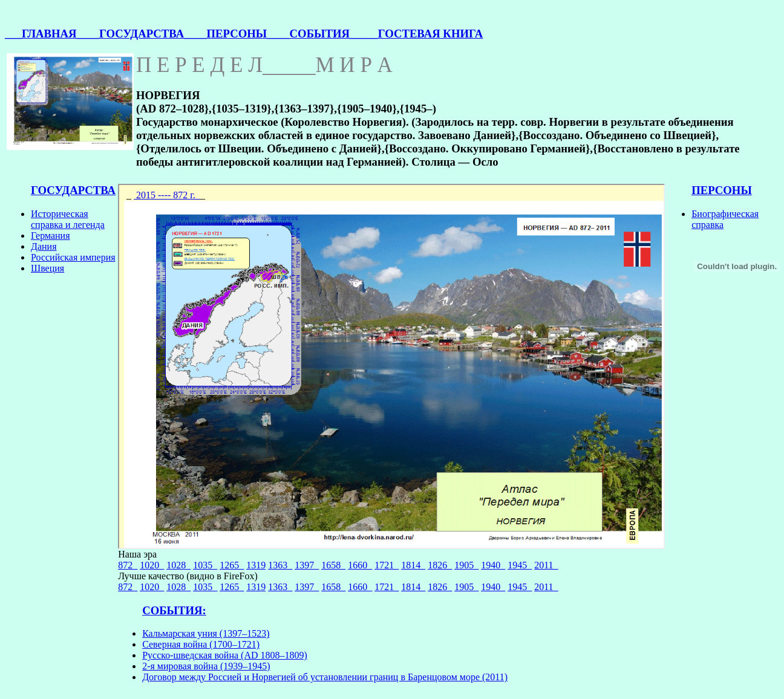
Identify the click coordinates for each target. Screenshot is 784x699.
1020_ (152, 565)
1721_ (387, 565)
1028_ (178, 565)
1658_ (333, 565)
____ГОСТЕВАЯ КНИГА (419, 34)
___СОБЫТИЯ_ (314, 34)
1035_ (205, 565)
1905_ (466, 565)
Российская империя (73, 257)
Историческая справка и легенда (68, 219)
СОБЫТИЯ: (174, 610)
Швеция (47, 268)
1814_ (413, 565)
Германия (51, 236)
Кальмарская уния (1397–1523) (206, 633)
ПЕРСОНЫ (722, 190)
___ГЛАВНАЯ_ (44, 34)
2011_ (546, 565)
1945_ (520, 565)
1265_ (232, 565)
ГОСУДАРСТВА (73, 190)
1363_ (280, 565)
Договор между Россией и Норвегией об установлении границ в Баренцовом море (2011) (325, 677)
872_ (128, 565)
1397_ (307, 565)
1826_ (440, 565)
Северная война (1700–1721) (201, 644)
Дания (44, 246)
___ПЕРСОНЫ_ (231, 34)
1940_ (493, 565)
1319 (256, 565)
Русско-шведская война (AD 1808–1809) (225, 655)
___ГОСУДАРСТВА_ (136, 34)
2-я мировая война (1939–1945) (206, 666)
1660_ (360, 565)
